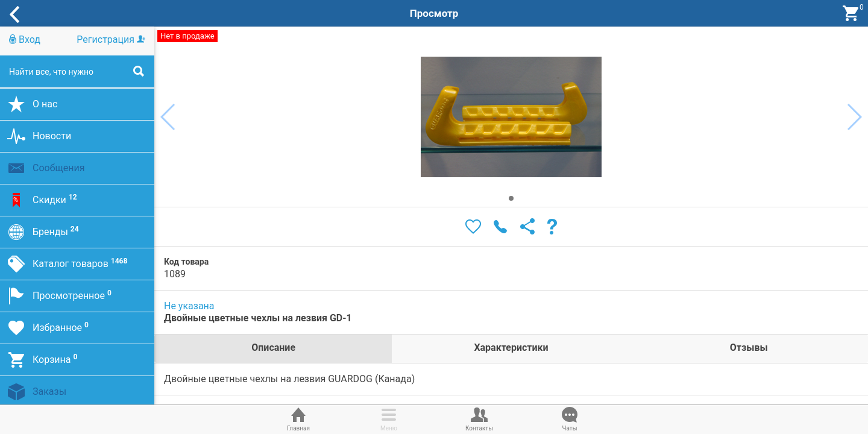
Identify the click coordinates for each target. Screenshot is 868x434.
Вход (25, 39)
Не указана (189, 306)
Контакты (479, 418)
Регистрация (111, 39)
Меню (389, 418)
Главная (298, 418)
